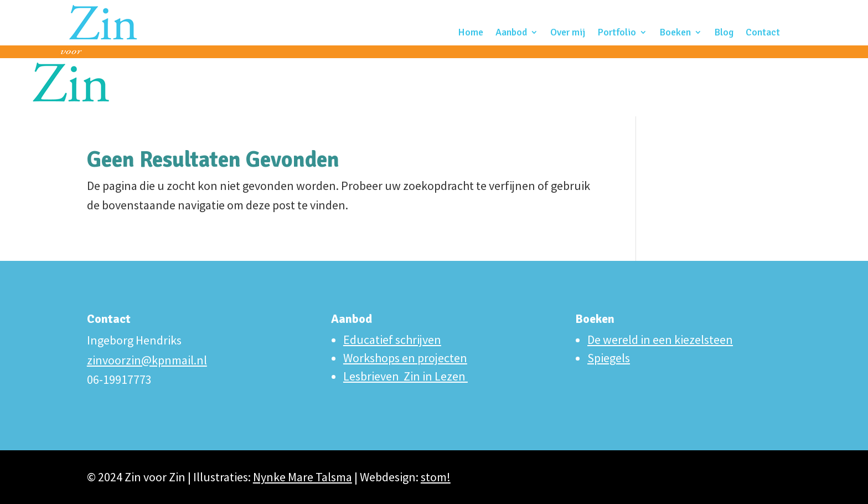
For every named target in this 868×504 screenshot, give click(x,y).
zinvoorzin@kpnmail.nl (147, 360)
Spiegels (609, 358)
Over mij (568, 33)
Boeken (675, 33)
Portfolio (617, 33)
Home (471, 33)
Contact (763, 33)
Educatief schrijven (392, 340)
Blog (724, 33)
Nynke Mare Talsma (303, 477)
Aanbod (511, 33)
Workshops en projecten (405, 358)
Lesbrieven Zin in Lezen (405, 376)
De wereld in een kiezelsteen (660, 340)
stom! (436, 477)
